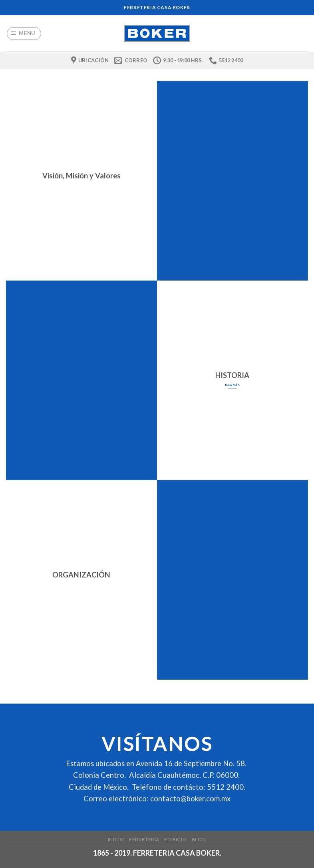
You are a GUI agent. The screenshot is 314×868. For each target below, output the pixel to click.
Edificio (175, 839)
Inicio (116, 839)
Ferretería (144, 839)
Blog (199, 839)
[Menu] (24, 34)
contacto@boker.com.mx (190, 799)
